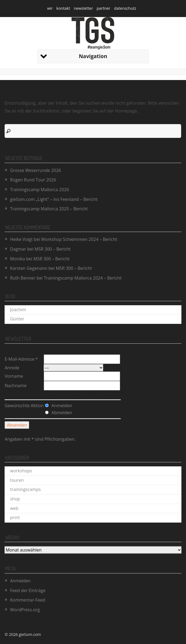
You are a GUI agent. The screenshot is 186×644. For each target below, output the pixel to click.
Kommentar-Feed (28, 600)
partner (104, 8)
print (15, 517)
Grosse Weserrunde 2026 (35, 170)
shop (15, 499)
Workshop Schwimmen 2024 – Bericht (79, 239)
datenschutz (125, 8)
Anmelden (20, 581)
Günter (17, 319)
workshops (21, 471)
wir (50, 8)
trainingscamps (25, 489)
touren (17, 480)
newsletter (83, 8)
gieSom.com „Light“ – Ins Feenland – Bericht (54, 199)
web (14, 508)
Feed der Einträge (28, 590)
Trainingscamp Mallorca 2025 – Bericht (49, 209)
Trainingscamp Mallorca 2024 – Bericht (83, 278)
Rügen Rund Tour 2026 (33, 180)
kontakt (63, 8)
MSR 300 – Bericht (53, 249)
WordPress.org (25, 610)
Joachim (18, 310)
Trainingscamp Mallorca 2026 (39, 190)
